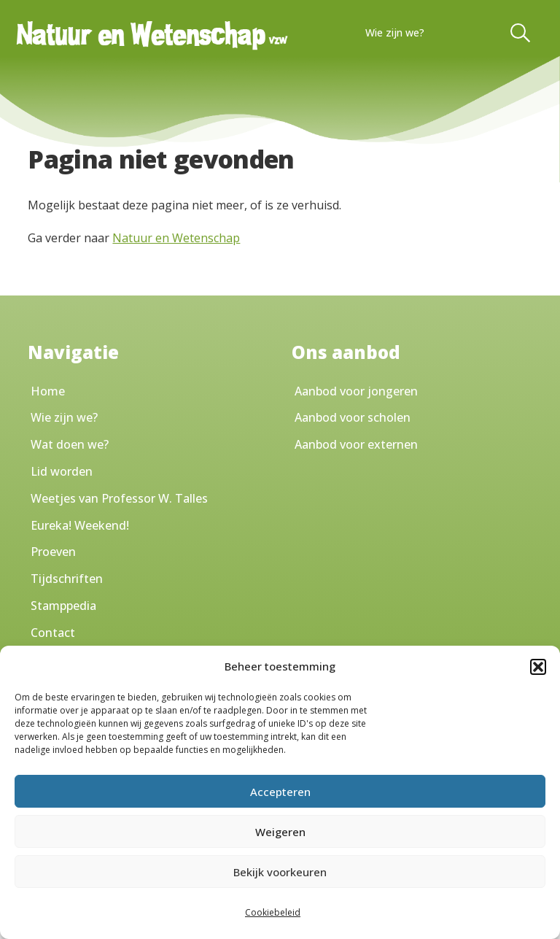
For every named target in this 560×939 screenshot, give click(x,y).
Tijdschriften (67, 579)
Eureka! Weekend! (80, 525)
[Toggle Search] (521, 33)
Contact (53, 633)
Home (48, 391)
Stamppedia (63, 606)
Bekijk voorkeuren (280, 872)
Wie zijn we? (395, 32)
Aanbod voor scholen (353, 417)
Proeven (53, 552)
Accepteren (280, 792)
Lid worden (62, 471)
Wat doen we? (70, 444)
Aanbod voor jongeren (356, 391)
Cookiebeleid (273, 912)
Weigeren (280, 832)
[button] (538, 667)
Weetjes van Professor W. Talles (119, 498)
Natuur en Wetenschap (176, 238)
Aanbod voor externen (356, 444)
